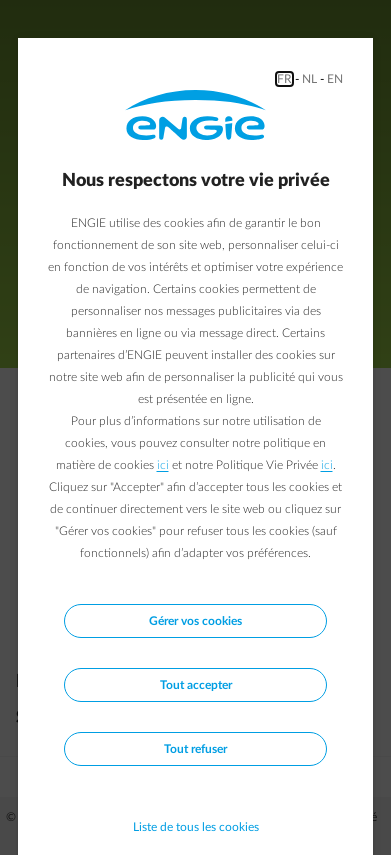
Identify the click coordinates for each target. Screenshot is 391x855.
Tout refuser (195, 749)
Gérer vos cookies (195, 621)
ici (163, 465)
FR (284, 79)
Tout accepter (196, 685)
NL (309, 79)
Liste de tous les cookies (196, 827)
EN (335, 79)
